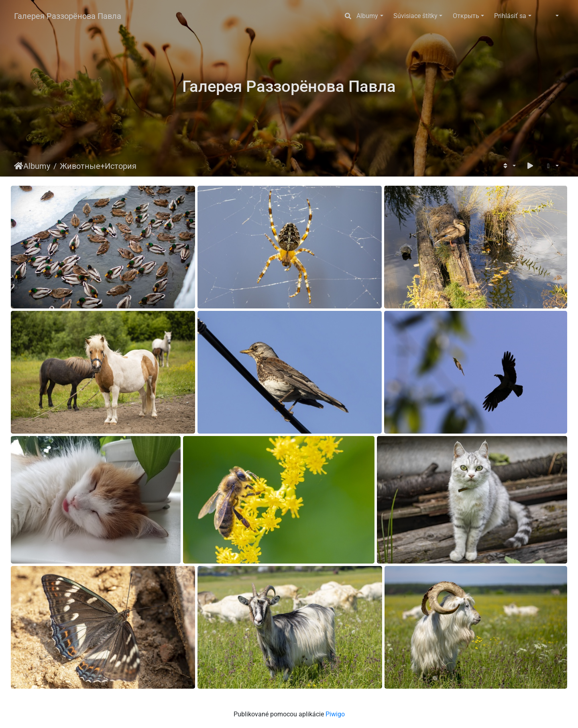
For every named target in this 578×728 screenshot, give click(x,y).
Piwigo (335, 714)
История (121, 166)
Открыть (466, 16)
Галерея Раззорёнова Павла (68, 16)
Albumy (367, 16)
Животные (80, 166)
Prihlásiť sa (510, 16)
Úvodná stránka (19, 166)
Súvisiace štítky (415, 16)
